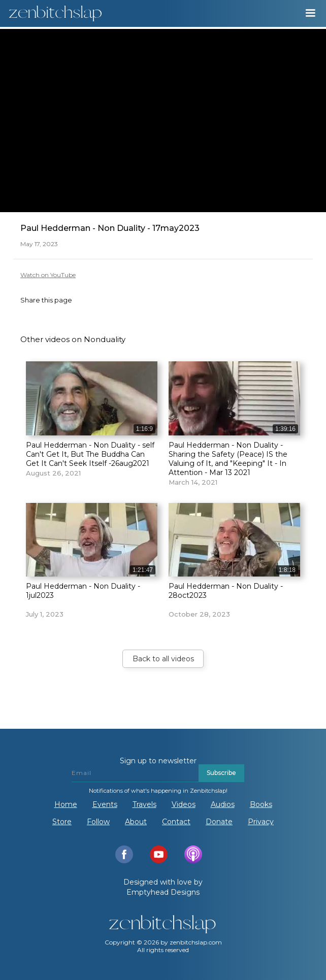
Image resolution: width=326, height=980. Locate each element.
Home (66, 804)
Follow (98, 822)
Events (105, 804)
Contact (176, 822)
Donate (219, 822)
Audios (223, 804)
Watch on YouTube (48, 275)
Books (261, 804)
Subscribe (221, 773)
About (136, 822)
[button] (310, 13)
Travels (144, 804)
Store (62, 822)
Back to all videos (163, 659)
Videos (184, 804)
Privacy (261, 822)
